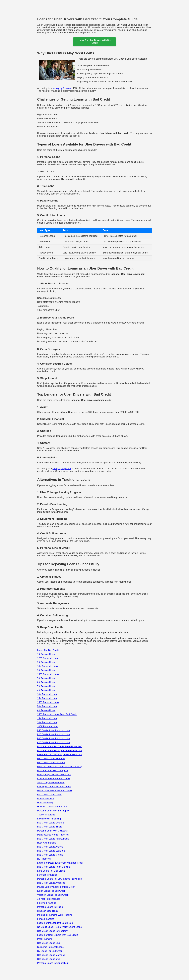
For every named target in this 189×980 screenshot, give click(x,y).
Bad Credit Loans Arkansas (51, 883)
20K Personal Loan (47, 694)
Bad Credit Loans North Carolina (54, 867)
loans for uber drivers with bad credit (94, 42)
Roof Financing (45, 803)
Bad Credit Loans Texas (49, 795)
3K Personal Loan (46, 670)
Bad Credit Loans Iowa (49, 959)
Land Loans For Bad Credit (51, 871)
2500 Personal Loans (48, 702)
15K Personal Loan (47, 718)
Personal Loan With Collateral (52, 831)
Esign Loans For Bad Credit (51, 891)
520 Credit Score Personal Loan (54, 734)
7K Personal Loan (46, 686)
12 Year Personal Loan (49, 899)
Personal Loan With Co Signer (53, 771)
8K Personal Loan (46, 682)
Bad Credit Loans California (51, 763)
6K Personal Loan (46, 710)
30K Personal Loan (47, 722)
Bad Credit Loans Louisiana (51, 851)
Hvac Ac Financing (47, 843)
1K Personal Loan (46, 654)
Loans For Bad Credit (48, 650)
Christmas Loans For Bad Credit (54, 779)
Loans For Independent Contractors (55, 923)
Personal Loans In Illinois (50, 907)
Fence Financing (46, 919)
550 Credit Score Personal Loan (54, 730)
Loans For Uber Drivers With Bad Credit (57, 935)
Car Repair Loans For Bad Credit (54, 787)
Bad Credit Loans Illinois (50, 827)
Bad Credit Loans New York (51, 759)
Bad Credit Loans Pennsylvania (53, 839)
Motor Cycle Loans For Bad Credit (55, 791)
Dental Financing (46, 799)
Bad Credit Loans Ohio (49, 943)
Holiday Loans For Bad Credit (52, 807)
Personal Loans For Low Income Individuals (59, 879)
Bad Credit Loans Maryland (51, 955)
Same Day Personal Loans (51, 783)
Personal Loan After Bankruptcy (53, 811)
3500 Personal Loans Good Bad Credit (57, 714)
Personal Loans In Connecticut (53, 963)
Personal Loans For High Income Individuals (60, 751)
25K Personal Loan (47, 698)
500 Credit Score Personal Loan (54, 738)
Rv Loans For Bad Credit (50, 951)
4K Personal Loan (46, 690)
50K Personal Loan (47, 706)
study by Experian (62, 469)
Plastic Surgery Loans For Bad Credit (56, 887)
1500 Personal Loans (48, 674)
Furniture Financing (47, 875)
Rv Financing (44, 859)
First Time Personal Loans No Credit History (60, 767)
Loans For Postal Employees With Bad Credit (60, 863)
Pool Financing (45, 939)
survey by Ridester (62, 88)
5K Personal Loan (46, 678)
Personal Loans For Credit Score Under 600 (60, 746)
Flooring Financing (47, 903)
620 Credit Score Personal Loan (54, 742)
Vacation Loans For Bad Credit (53, 895)
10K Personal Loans (48, 666)
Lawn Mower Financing (49, 819)
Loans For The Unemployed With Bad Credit (60, 755)
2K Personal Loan (46, 662)
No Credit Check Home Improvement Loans (59, 927)
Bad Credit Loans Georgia (50, 823)
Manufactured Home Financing (53, 835)
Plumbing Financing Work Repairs (55, 915)
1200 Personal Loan (47, 658)
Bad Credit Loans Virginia (50, 855)
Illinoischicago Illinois (48, 911)
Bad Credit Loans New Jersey (52, 931)
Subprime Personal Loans (50, 947)
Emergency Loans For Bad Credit (54, 775)
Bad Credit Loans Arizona (50, 847)
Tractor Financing (46, 815)
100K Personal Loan (48, 726)
